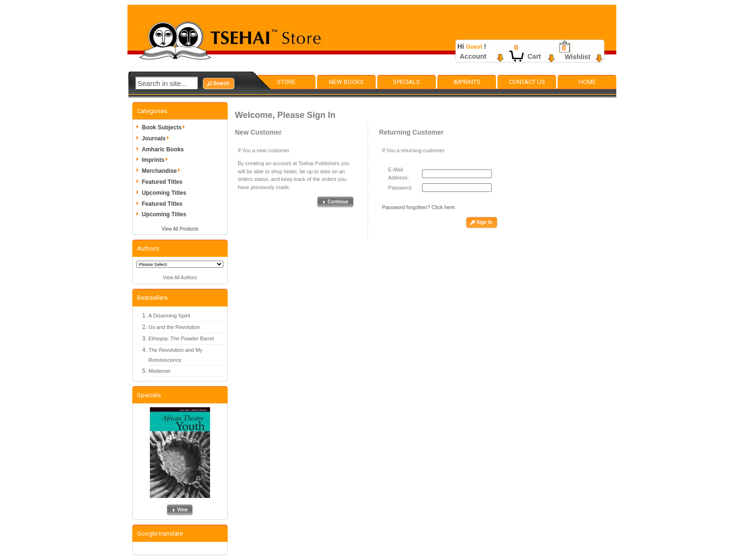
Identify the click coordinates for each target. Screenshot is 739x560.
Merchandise (163, 171)
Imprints (467, 82)
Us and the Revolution (174, 327)
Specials (406, 82)
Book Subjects (165, 127)
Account (473, 56)
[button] (219, 84)
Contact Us (527, 82)
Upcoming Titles (164, 193)
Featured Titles (162, 182)
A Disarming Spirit (169, 316)
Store (286, 82)
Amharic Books (163, 149)
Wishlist (578, 57)
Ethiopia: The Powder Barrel (181, 338)
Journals (157, 138)
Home (587, 82)
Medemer (159, 371)
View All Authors (180, 278)
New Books (346, 82)
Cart (534, 56)
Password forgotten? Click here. (419, 207)
